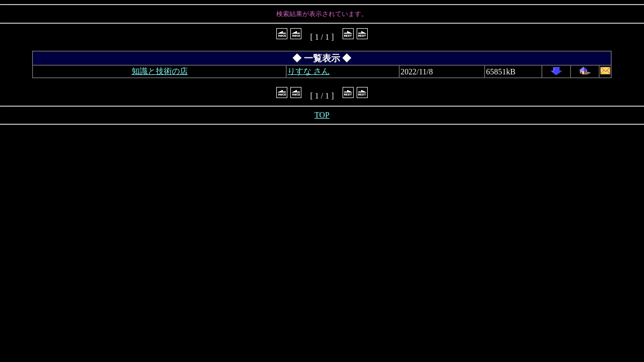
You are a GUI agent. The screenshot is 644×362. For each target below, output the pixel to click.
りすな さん (308, 71)
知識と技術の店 (160, 71)
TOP (322, 115)
